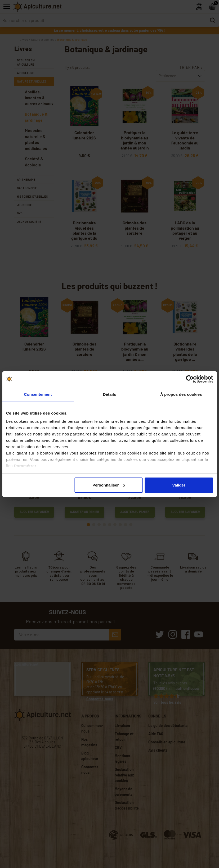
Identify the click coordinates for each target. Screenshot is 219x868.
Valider (179, 485)
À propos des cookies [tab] (181, 394)
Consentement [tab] (38, 394)
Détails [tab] (110, 394)
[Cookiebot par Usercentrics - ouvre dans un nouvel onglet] (190, 379)
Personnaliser (109, 485)
